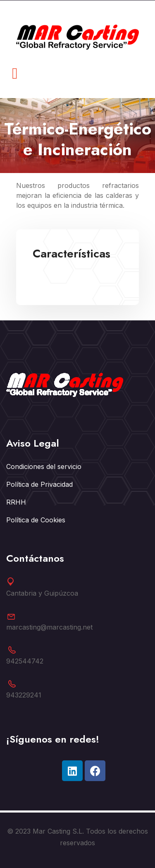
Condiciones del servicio (44, 466)
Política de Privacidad (39, 484)
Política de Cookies (36, 520)
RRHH (16, 502)
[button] (15, 74)
